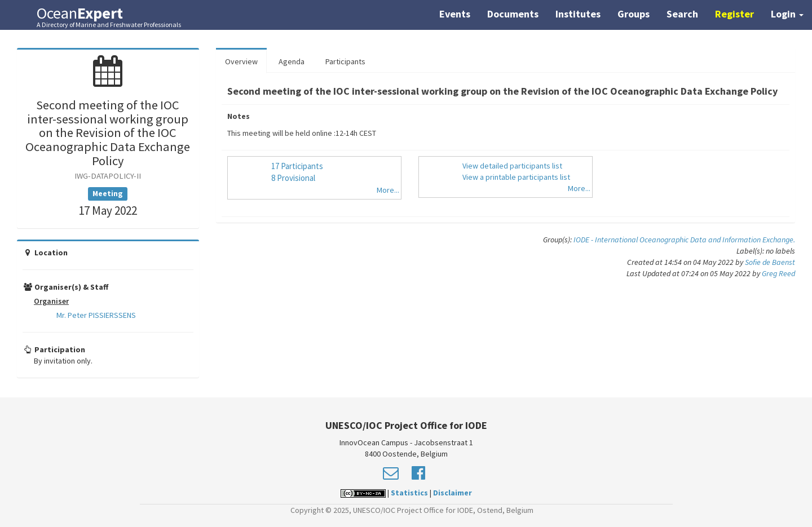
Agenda (292, 61)
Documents (513, 14)
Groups (634, 14)
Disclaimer (453, 493)
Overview (241, 61)
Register (734, 14)
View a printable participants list (516, 177)
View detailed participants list (512, 166)
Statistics (409, 493)
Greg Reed (778, 273)
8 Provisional (293, 178)
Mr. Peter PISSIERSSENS (96, 315)
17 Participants (297, 166)
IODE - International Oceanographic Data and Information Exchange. (684, 240)
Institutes (578, 14)
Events (455, 14)
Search (682, 14)
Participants (345, 61)
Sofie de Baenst (770, 262)
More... (388, 190)
